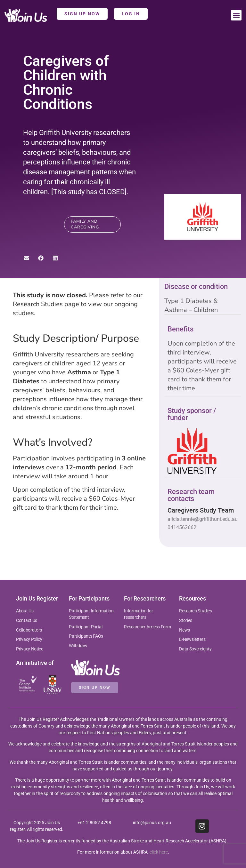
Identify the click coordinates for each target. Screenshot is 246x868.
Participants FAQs (86, 636)
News (184, 630)
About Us (25, 611)
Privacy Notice (30, 649)
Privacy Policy (29, 639)
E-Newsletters (192, 639)
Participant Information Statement (91, 614)
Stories (186, 620)
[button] (236, 15)
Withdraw (78, 646)
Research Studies (195, 611)
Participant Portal (86, 627)
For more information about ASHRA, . (123, 852)
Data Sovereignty (195, 649)
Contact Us (27, 620)
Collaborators (29, 630)
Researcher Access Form (147, 627)
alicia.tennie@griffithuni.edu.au (203, 519)
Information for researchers (139, 614)
